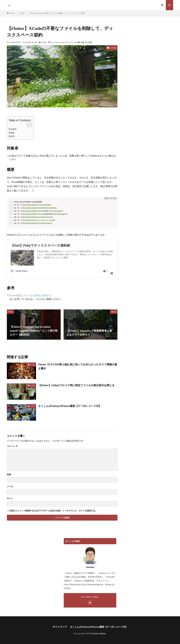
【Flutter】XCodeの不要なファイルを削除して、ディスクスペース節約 (57, 13)
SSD (67, 42)
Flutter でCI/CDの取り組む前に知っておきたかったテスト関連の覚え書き (78, 366)
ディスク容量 (75, 42)
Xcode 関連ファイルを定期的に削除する (30, 295)
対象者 (14, 129)
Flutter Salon (99, 633)
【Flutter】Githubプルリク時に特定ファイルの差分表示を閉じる (76, 385)
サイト (10, 499)
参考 (13, 136)
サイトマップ (60, 627)
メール (10, 487)
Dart (52, 42)
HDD (63, 42)
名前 (9, 475)
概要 (13, 133)
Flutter (57, 42)
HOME (12, 13)
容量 (83, 42)
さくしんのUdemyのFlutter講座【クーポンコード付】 (70, 406)
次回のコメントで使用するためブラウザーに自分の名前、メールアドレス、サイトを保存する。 (53, 511)
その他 (22, 13)
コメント (12, 446)
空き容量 (89, 42)
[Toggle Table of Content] (28, 125)
